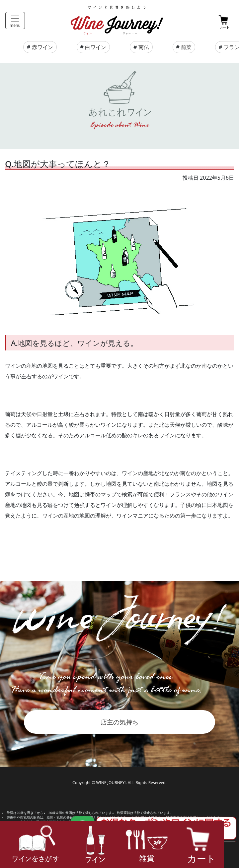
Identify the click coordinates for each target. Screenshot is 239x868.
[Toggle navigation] (15, 21)
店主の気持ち (119, 722)
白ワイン (96, 47)
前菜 (186, 47)
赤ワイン (42, 47)
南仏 (144, 47)
